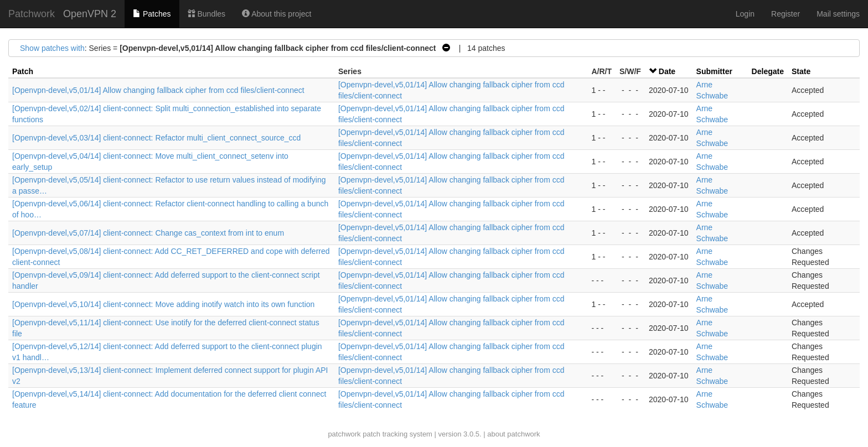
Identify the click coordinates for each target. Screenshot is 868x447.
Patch (23, 71)
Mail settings (838, 14)
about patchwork (513, 434)
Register (786, 14)
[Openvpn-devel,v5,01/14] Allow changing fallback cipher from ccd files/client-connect (158, 90)
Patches (152, 14)
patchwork (344, 434)
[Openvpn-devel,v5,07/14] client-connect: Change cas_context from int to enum (148, 233)
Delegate (768, 71)
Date (667, 71)
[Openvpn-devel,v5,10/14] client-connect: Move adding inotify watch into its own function (163, 304)
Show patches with (52, 48)
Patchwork (32, 14)
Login (745, 14)
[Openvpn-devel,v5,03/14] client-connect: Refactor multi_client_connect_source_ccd (156, 138)
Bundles (206, 14)
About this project (277, 14)
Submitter (714, 71)
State (801, 71)
